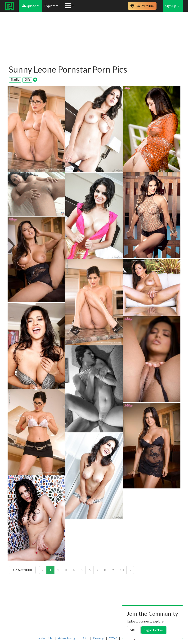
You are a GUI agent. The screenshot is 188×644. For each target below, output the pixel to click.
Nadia (15, 80)
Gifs (27, 80)
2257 (113, 638)
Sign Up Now (154, 630)
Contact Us (44, 638)
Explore (51, 6)
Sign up (172, 6)
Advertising (67, 638)
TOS (84, 638)
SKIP (134, 630)
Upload (30, 6)
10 (122, 570)
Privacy (98, 638)
